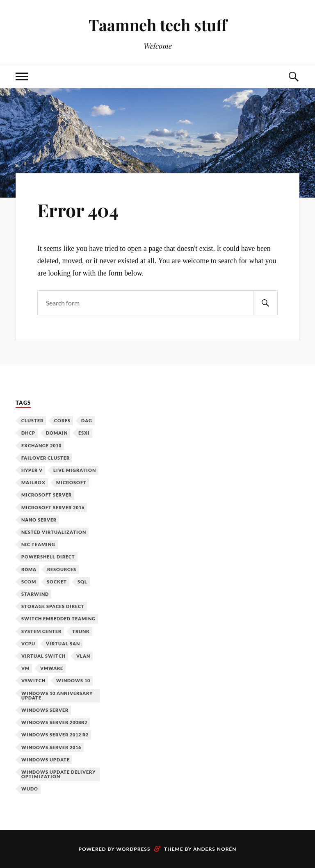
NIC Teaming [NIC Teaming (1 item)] (38, 544)
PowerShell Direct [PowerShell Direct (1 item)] (48, 557)
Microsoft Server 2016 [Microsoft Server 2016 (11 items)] (53, 507)
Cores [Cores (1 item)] (62, 420)
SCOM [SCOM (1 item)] (29, 582)
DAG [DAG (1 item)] (87, 420)
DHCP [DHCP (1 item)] (28, 433)
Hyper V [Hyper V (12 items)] (32, 470)
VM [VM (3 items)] (25, 668)
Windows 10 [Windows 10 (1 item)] (73, 680)
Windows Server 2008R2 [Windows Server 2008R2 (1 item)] (54, 722)
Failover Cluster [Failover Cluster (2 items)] (46, 458)
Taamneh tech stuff (158, 25)
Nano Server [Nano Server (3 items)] (39, 520)
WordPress (133, 849)
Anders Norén (215, 849)
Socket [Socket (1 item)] (57, 582)
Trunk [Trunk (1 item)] (81, 631)
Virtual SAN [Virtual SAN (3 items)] (63, 644)
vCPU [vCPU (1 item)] (28, 644)
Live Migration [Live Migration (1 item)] (75, 470)
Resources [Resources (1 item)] (62, 569)
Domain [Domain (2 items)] (57, 433)
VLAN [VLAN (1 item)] (83, 656)
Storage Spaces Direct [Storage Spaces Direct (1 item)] (53, 606)
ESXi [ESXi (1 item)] (84, 433)
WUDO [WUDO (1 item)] (30, 789)
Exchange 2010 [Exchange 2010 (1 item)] (41, 445)
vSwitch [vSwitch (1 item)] (33, 680)
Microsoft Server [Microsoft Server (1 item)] (47, 495)
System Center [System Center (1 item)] (41, 631)
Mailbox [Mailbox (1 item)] (33, 482)
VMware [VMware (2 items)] (52, 668)
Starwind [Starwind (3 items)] (35, 594)
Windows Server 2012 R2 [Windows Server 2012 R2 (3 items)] (55, 735)
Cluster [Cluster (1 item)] (32, 420)
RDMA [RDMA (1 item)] (29, 569)
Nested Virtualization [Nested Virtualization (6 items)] (54, 532)
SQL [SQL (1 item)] (82, 582)
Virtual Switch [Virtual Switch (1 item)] (43, 656)
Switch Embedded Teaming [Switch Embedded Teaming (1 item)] (58, 619)
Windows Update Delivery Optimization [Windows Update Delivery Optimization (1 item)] (58, 774)
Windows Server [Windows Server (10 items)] (45, 710)
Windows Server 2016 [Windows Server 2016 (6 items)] (51, 747)
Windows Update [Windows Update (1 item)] (46, 760)
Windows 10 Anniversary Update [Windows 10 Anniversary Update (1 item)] (57, 695)
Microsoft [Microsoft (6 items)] (71, 482)
